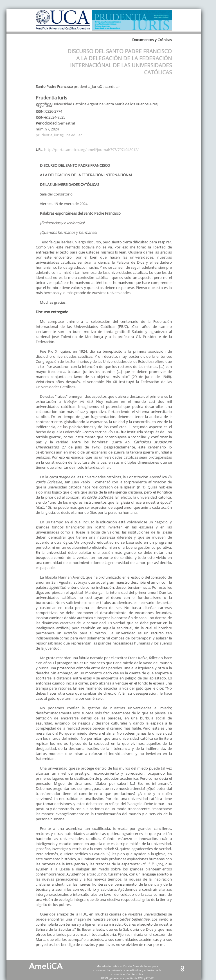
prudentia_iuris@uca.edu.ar (59, 135)
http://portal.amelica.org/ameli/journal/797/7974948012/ (91, 150)
